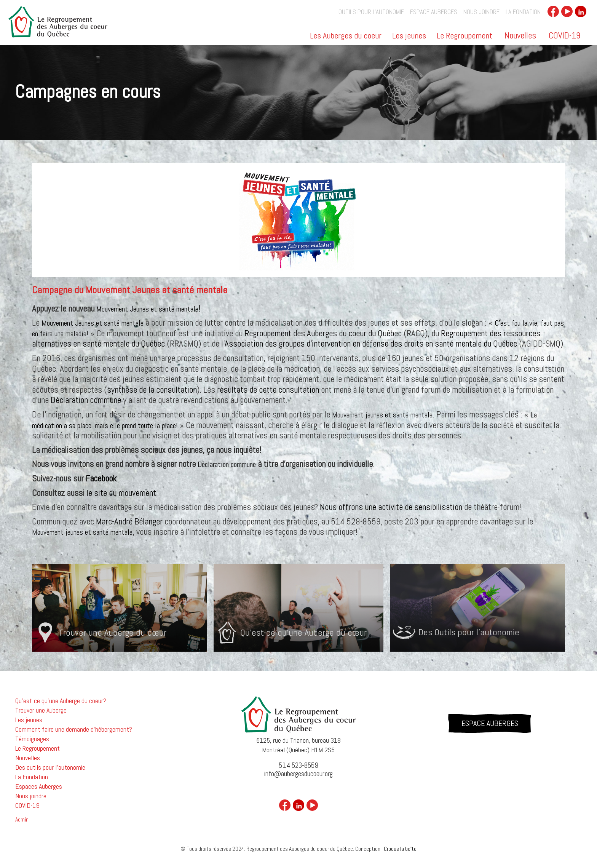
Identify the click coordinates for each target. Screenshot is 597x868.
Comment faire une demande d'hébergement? (74, 729)
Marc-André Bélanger (129, 521)
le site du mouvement (121, 493)
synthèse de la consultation (152, 390)
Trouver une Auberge (41, 710)
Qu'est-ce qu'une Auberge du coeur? (61, 701)
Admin (22, 820)
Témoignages (32, 739)
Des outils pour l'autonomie (50, 767)
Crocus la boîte (400, 849)
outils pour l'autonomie (371, 12)
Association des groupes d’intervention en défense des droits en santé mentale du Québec (371, 344)
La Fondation (523, 12)
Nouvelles (520, 35)
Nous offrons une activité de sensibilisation (391, 507)
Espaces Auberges (39, 786)
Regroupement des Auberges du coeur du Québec (323, 333)
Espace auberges (434, 12)
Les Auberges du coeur (346, 36)
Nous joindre (481, 12)
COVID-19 (564, 35)
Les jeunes (409, 36)
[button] (346, 38)
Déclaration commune (86, 400)
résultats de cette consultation (268, 390)
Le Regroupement (465, 36)
